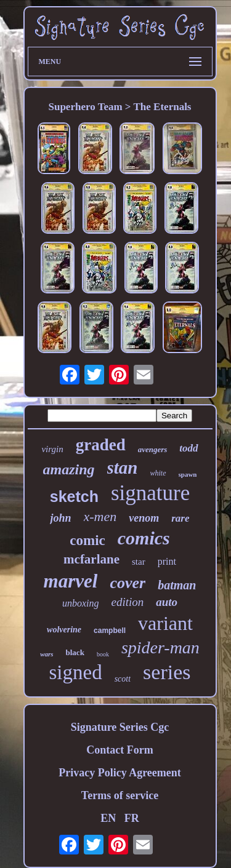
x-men (100, 516)
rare (180, 518)
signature (150, 493)
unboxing (81, 603)
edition (127, 602)
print (167, 561)
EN (108, 818)
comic (87, 540)
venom (144, 518)
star (139, 562)
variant (165, 623)
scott (123, 679)
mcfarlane (91, 559)
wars (47, 654)
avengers (153, 449)
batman (177, 585)
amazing (69, 469)
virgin (52, 449)
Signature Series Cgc (120, 727)
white (158, 473)
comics (144, 538)
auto (167, 602)
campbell (110, 631)
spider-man (160, 647)
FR (132, 818)
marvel (71, 581)
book (103, 654)
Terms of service (120, 795)
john (60, 518)
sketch (74, 496)
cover (128, 583)
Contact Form (120, 750)
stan (123, 468)
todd (188, 448)
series (167, 672)
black (75, 652)
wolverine (64, 630)
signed (75, 672)
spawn (188, 474)
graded (101, 445)
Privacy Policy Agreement (120, 773)
